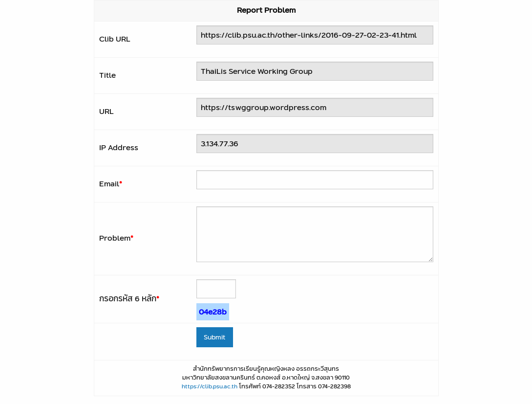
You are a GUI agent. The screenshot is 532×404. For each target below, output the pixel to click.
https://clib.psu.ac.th (210, 386)
